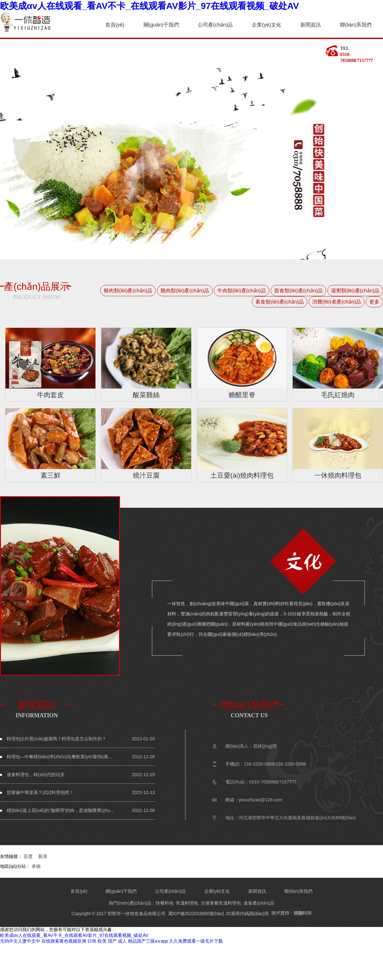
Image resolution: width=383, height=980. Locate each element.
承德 (36, 866)
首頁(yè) (115, 25)
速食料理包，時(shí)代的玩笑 (36, 775)
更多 (374, 302)
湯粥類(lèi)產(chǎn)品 (355, 291)
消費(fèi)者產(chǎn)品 (337, 302)
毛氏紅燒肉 (338, 395)
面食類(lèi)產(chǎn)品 (298, 291)
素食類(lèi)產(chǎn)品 (280, 302)
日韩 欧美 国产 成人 (107, 941)
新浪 (43, 856)
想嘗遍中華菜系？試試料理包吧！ (40, 792)
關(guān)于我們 (161, 25)
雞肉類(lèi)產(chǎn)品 (185, 291)
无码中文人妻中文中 (20, 941)
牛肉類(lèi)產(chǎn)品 (242, 291)
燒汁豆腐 (146, 475)
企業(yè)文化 (267, 25)
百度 (28, 856)
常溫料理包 (187, 903)
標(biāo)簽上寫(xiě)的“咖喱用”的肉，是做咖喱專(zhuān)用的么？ (61, 810)
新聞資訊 (311, 25)
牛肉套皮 (50, 395)
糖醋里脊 (242, 395)
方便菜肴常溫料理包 (221, 903)
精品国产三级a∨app (148, 941)
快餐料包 (165, 903)
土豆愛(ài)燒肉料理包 (242, 475)
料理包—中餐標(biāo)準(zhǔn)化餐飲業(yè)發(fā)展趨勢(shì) (61, 757)
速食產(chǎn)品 (259, 903)
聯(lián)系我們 (356, 25)
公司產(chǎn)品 (215, 25)
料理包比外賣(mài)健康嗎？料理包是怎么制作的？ (56, 739)
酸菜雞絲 (146, 395)
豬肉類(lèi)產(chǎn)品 (128, 291)
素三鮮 (51, 475)
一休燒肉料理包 (338, 475)
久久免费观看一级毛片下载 (196, 941)
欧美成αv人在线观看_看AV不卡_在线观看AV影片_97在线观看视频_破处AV (150, 6)
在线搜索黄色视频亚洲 (64, 941)
